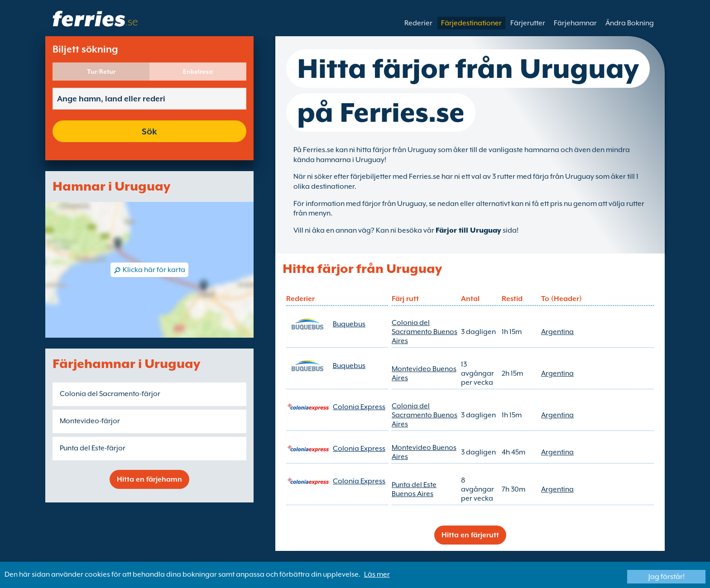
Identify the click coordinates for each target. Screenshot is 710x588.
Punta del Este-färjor (93, 448)
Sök (149, 131)
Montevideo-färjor (90, 421)
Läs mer (377, 574)
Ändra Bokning (630, 23)
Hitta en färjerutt (470, 535)
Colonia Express (359, 407)
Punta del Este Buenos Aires (414, 489)
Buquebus (349, 324)
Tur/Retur (101, 72)
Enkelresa (198, 72)
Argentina (557, 332)
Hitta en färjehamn (149, 479)
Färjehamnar (575, 23)
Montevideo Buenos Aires (424, 373)
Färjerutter (528, 23)
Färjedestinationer (471, 23)
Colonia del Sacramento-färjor (110, 394)
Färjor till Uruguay (468, 230)
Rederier (418, 23)
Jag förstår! (667, 577)
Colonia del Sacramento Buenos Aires (425, 332)
